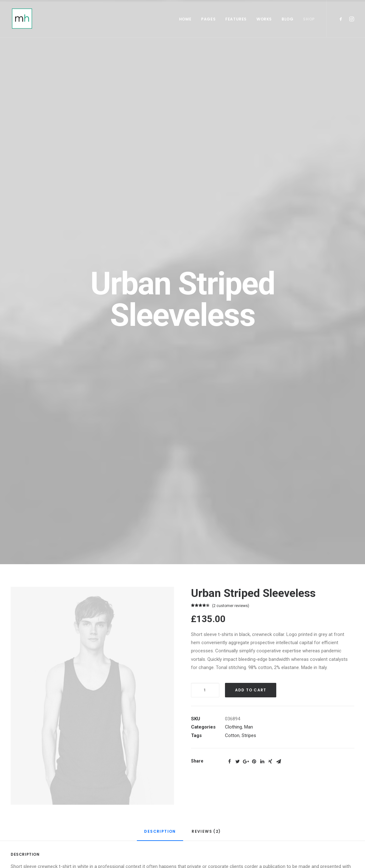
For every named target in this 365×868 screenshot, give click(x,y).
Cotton (232, 735)
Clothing (233, 727)
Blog (287, 19)
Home (185, 19)
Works (264, 19)
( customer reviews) (231, 606)
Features (236, 19)
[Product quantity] (205, 690)
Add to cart (251, 690)
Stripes (249, 735)
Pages (208, 19)
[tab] (160, 834)
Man (249, 727)
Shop (309, 19)
